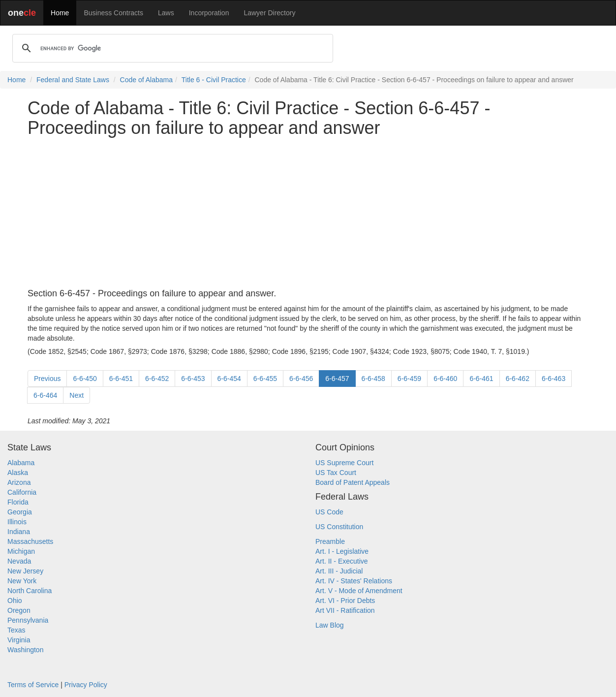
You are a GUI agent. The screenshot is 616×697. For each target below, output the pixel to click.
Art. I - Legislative (342, 551)
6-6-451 (121, 379)
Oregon (19, 610)
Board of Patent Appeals (353, 482)
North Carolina (30, 591)
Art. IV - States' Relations (354, 581)
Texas (16, 630)
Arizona (19, 482)
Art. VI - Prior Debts (345, 601)
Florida (18, 502)
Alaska (18, 473)
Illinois (17, 522)
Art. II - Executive (342, 561)
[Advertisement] (308, 213)
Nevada (19, 561)
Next (77, 395)
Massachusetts (30, 541)
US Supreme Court (344, 463)
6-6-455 (265, 379)
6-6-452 (157, 379)
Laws (166, 13)
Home (60, 13)
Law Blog (330, 625)
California (22, 492)
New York (22, 581)
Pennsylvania (28, 620)
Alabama (21, 463)
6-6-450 (85, 379)
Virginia (19, 640)
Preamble (330, 541)
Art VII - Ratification (345, 610)
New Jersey (25, 571)
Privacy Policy (86, 685)
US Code (329, 512)
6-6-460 (445, 379)
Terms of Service (33, 685)
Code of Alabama (146, 80)
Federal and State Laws (73, 80)
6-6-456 (301, 379)
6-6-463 (554, 379)
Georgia (20, 512)
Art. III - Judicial (339, 571)
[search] (171, 48)
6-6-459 (409, 379)
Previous (47, 379)
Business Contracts (113, 13)
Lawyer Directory (269, 13)
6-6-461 (481, 379)
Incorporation (209, 13)
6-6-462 (518, 379)
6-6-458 (373, 379)
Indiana (19, 532)
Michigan (21, 551)
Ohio (15, 601)
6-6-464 (45, 395)
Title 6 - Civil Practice (214, 80)
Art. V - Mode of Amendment (359, 591)
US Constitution (339, 527)
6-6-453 (193, 379)
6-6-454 (229, 379)
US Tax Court (336, 473)
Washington (25, 650)
